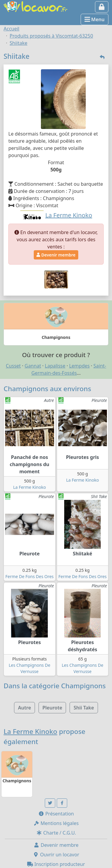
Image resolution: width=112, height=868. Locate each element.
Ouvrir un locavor (56, 855)
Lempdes (79, 366)
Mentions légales (56, 823)
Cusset (13, 366)
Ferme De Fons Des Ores (30, 576)
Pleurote (52, 708)
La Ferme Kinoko (30, 487)
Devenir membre (56, 255)
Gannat (33, 366)
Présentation (56, 814)
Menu (95, 19)
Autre (24, 708)
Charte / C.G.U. (56, 833)
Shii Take (84, 708)
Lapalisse (55, 366)
